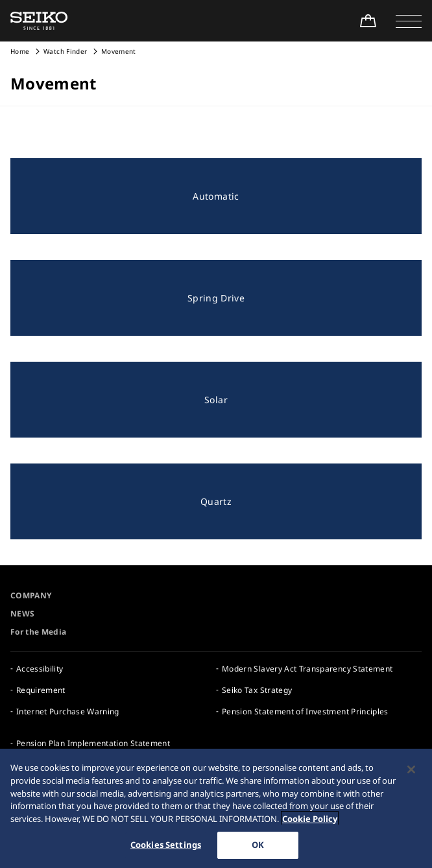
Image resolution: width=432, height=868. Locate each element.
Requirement (41, 690)
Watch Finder (65, 51)
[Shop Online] (368, 21)
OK (258, 846)
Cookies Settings (166, 846)
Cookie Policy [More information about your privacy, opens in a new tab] (310, 819)
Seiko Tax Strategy (257, 690)
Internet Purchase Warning (68, 711)
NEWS (22, 614)
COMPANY (31, 595)
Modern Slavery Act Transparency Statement (307, 669)
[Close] (411, 771)
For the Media (39, 632)
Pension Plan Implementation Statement (93, 743)
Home (20, 51)
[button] (409, 21)
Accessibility (40, 669)
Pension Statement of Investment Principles (305, 711)
